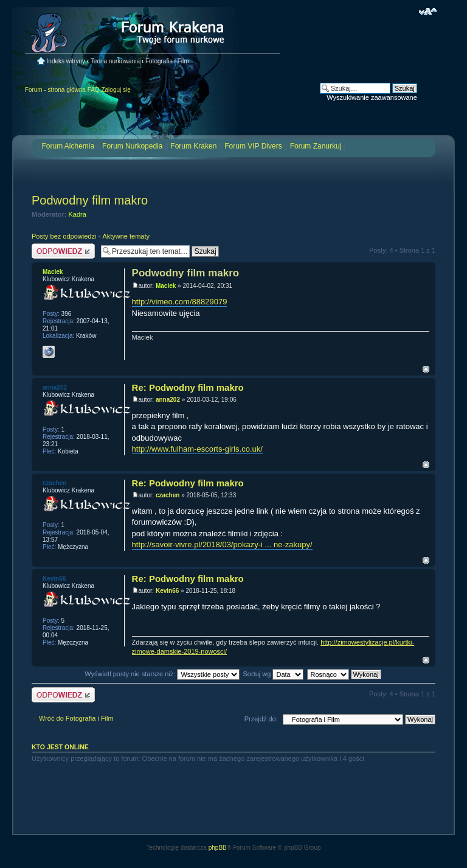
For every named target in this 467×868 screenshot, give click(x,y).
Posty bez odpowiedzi (64, 236)
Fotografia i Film (167, 61)
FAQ (94, 90)
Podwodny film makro (90, 200)
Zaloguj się (116, 90)
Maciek (166, 286)
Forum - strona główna (55, 90)
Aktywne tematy (126, 236)
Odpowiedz (63, 251)
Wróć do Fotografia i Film (76, 718)
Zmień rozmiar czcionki (428, 12)
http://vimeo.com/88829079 (180, 302)
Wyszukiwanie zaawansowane (372, 97)
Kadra (78, 214)
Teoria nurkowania (115, 61)
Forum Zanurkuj (316, 146)
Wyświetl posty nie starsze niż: (162, 674)
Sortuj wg (274, 674)
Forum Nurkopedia (132, 146)
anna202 (168, 400)
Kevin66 (167, 591)
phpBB (218, 848)
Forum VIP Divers (253, 146)
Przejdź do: (261, 719)
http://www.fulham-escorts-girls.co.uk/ (197, 449)
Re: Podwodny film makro (188, 387)
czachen (168, 495)
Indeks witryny (66, 61)
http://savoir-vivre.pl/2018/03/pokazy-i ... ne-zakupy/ (222, 544)
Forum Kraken (193, 146)
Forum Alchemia (68, 146)
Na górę (426, 369)
